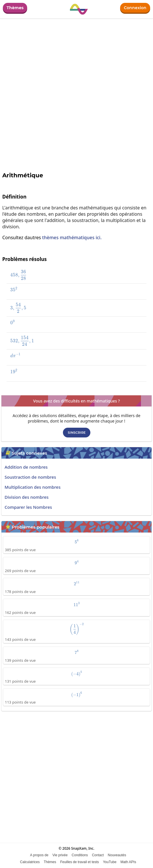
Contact (98, 855)
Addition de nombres (26, 467)
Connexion (135, 8)
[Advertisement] (76, 758)
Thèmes (15, 8)
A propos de (39, 855)
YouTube (110, 862)
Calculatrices (30, 862)
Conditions (80, 855)
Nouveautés (117, 855)
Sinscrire (77, 433)
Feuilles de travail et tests (79, 862)
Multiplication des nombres (33, 487)
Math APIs (128, 862)
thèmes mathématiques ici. (72, 237)
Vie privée (60, 855)
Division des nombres (27, 497)
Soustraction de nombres (30, 477)
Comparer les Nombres (28, 507)
